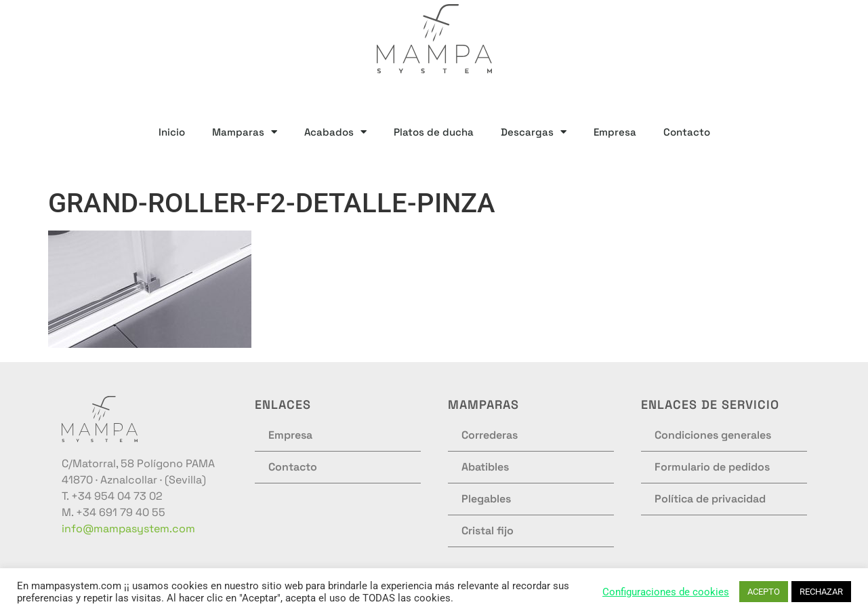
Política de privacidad (710, 499)
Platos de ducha (434, 132)
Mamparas (245, 132)
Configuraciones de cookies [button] (666, 592)
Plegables (486, 499)
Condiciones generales (713, 435)
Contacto (687, 132)
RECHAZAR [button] (821, 592)
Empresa (615, 132)
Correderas (490, 435)
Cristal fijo (488, 531)
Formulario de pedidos (712, 467)
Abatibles (485, 467)
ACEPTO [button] (764, 592)
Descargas (534, 132)
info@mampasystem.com (128, 529)
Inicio (172, 132)
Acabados (335, 132)
